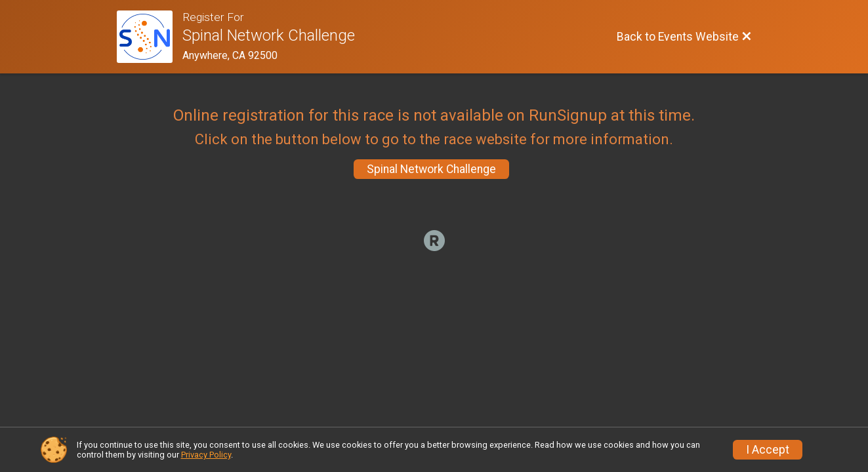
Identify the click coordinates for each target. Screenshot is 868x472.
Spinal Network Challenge (431, 169)
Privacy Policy (206, 455)
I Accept (768, 450)
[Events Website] (150, 37)
